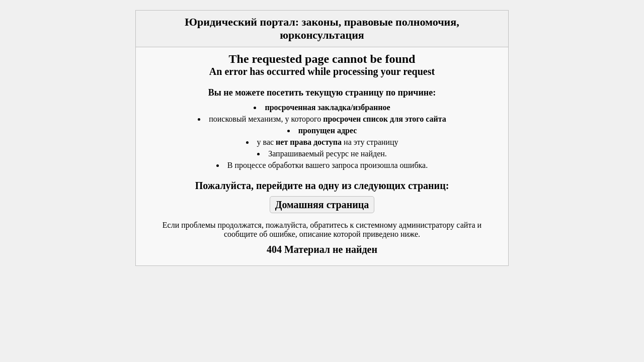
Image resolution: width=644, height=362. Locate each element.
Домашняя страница (322, 205)
